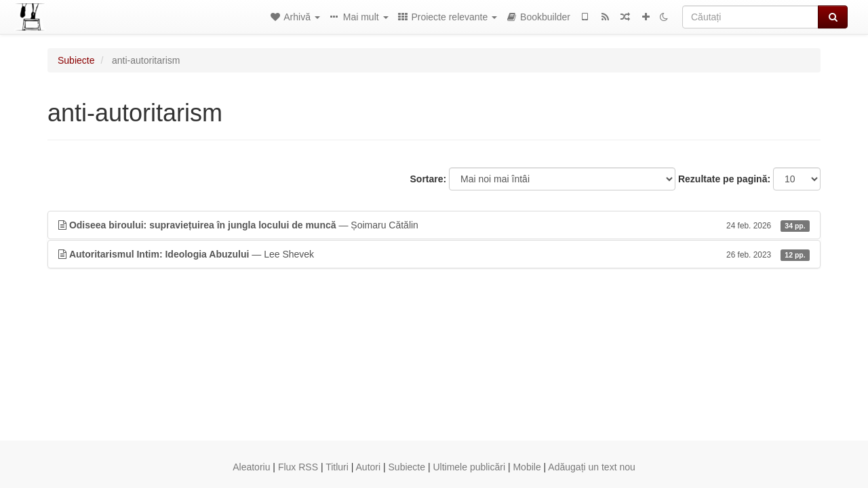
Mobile (527, 467)
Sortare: (429, 179)
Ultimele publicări (469, 467)
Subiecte (76, 60)
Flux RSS (298, 467)
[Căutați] (750, 17)
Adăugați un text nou (591, 467)
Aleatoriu (251, 467)
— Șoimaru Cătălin (434, 225)
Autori (369, 467)
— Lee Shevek (434, 254)
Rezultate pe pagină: (724, 179)
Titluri (337, 467)
